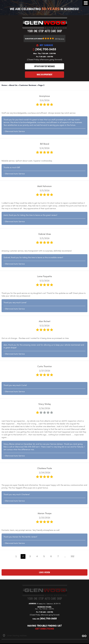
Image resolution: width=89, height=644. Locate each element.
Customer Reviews (28, 85)
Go (84, 636)
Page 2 (41, 85)
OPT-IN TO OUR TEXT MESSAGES (45, 66)
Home (4, 85)
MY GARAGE (46, 45)
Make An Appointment (45, 75)
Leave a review (44, 572)
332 (73, 556)
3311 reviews (60, 39)
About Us (13, 85)
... (65, 556)
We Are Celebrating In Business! (44, 9)
